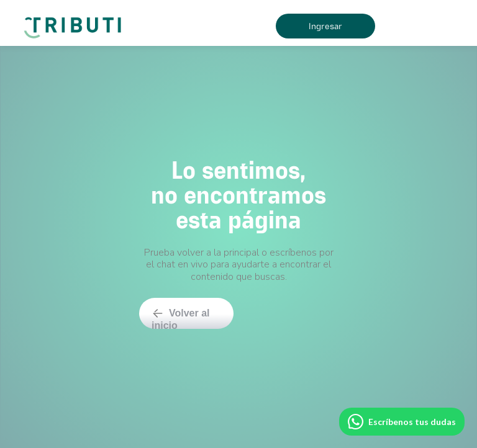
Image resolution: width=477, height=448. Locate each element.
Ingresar (325, 26)
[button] (419, 26)
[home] (75, 23)
